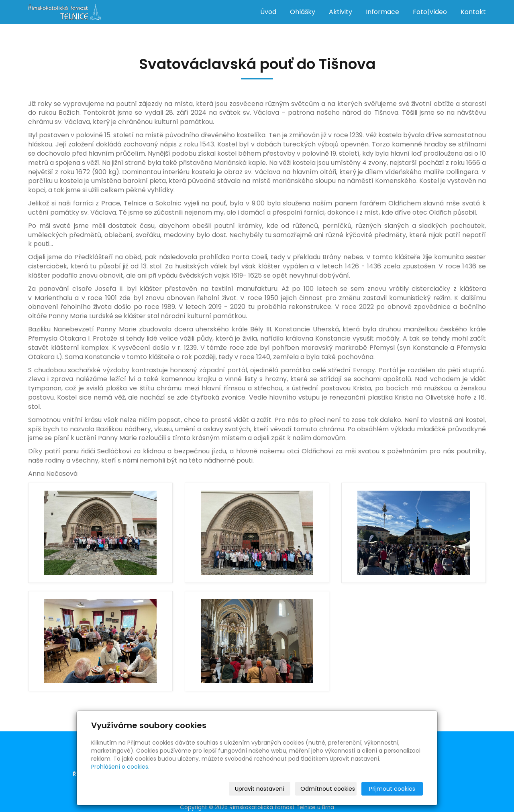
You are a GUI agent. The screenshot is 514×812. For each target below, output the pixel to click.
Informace (382, 12)
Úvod (268, 12)
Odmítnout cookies (328, 789)
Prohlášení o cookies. (120, 767)
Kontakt (473, 12)
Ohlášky (303, 12)
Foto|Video (430, 12)
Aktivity (341, 12)
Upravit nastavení (260, 789)
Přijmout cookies (392, 789)
